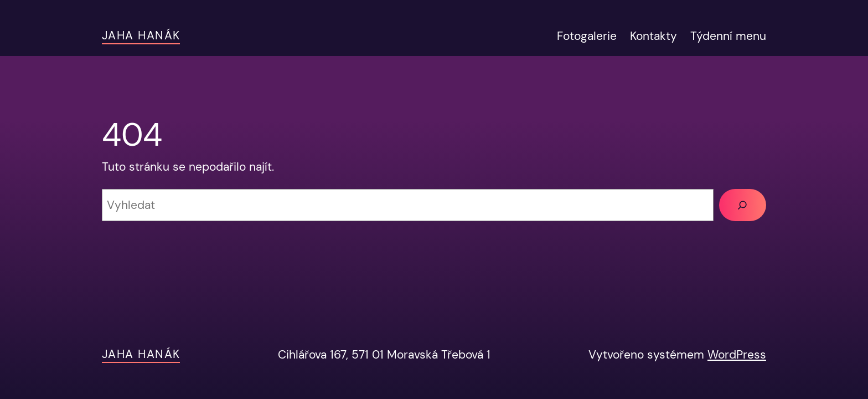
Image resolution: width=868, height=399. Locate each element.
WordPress (737, 354)
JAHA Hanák (141, 35)
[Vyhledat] (743, 205)
